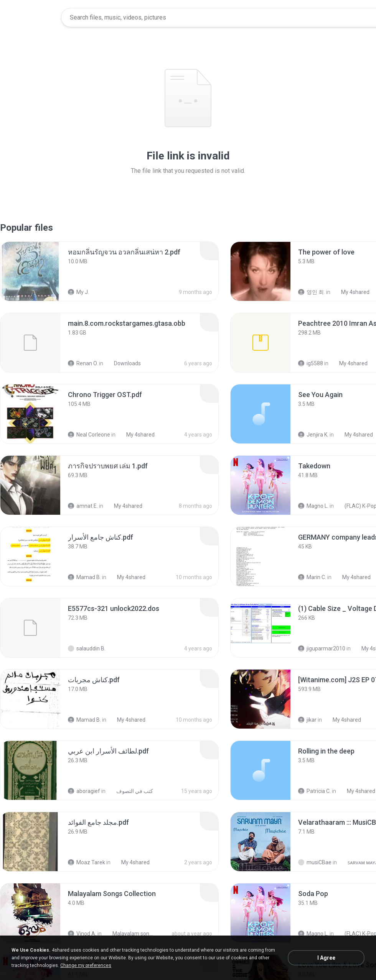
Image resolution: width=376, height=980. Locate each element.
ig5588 (311, 363)
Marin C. (312, 577)
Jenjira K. (313, 435)
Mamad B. (84, 577)
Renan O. (83, 363)
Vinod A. (82, 934)
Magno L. (313, 506)
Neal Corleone (89, 435)
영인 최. (312, 292)
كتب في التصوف (130, 791)
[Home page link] (31, 18)
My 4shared (351, 292)
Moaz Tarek (87, 862)
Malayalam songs (129, 934)
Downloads (123, 363)
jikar (307, 720)
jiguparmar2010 (322, 648)
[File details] (30, 271)
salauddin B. (87, 648)
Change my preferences (86, 965)
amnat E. (83, 506)
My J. (78, 292)
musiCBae (315, 862)
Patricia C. (314, 791)
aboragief (84, 791)
